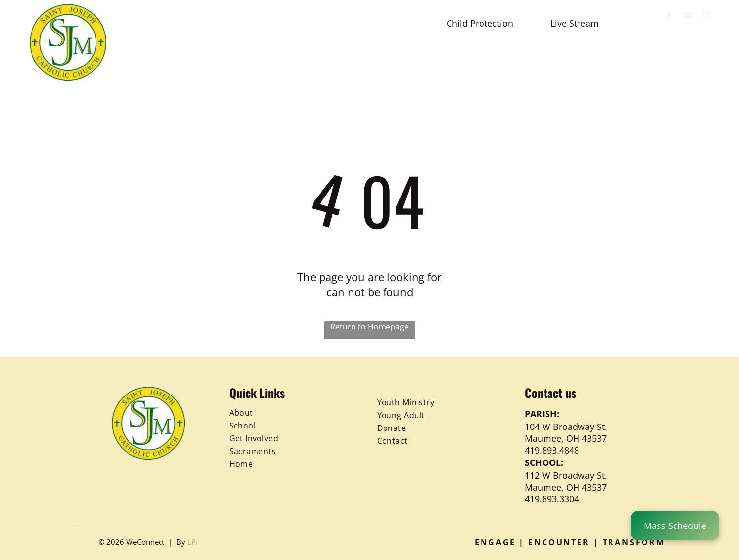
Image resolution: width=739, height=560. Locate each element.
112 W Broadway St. (566, 475)
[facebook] (669, 17)
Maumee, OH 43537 (566, 438)
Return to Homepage (369, 327)
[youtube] (688, 17)
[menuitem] (160, 60)
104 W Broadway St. (566, 427)
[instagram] (707, 17)
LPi (192, 542)
